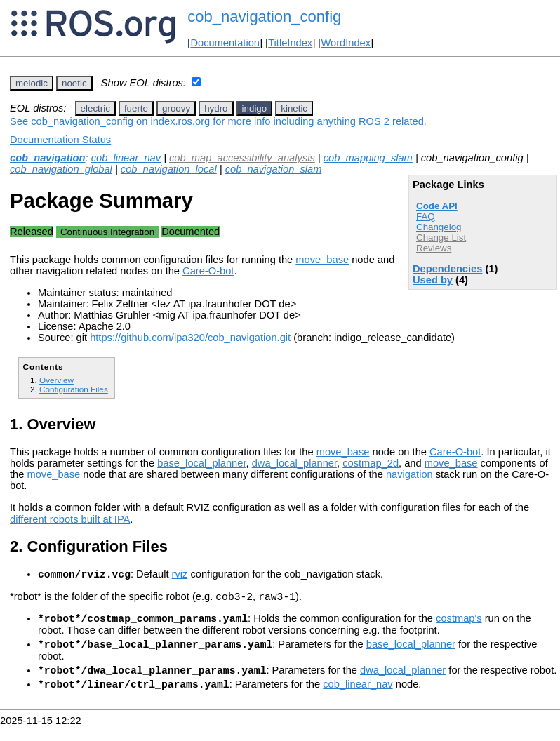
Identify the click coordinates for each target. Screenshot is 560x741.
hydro (216, 108)
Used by (433, 280)
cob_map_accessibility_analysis (242, 158)
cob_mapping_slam (368, 158)
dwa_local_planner (294, 463)
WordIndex (346, 43)
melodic (32, 83)
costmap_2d (371, 463)
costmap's (459, 627)
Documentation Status (60, 140)
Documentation (225, 43)
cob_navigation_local (169, 169)
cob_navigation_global (61, 169)
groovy (176, 108)
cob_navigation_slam (274, 169)
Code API (437, 206)
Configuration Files (74, 389)
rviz (180, 578)
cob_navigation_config (264, 16)
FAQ (426, 216)
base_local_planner (201, 463)
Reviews (434, 248)
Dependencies (447, 269)
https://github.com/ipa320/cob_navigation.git (190, 338)
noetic (74, 83)
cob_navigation (48, 158)
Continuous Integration (107, 232)
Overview (56, 380)
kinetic (294, 108)
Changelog (439, 227)
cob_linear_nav (126, 158)
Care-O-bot (208, 271)
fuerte (136, 108)
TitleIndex (290, 43)
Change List (441, 238)
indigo (255, 108)
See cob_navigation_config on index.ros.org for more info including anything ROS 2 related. (218, 121)
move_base (322, 260)
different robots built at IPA (70, 521)
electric (95, 108)
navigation (409, 474)
